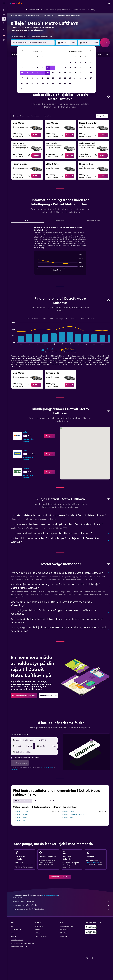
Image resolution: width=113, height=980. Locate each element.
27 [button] (38, 83)
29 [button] (48, 83)
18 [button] (27, 78)
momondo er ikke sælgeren (61, 901)
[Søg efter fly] (4, 10)
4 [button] (27, 68)
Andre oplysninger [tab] (93, 220)
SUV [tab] (51, 319)
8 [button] (48, 68)
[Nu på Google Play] (91, 927)
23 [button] (53, 78)
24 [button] (22, 83)
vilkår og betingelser (47, 767)
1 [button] (48, 63)
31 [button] (22, 88)
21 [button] (43, 78)
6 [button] (38, 68)
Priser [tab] (27, 220)
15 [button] (48, 73)
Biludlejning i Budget (21, 812)
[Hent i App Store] (91, 932)
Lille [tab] (27, 319)
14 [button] (43, 73)
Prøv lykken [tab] (54, 801)
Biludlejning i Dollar (20, 818)
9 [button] (53, 68)
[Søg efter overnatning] (4, 14)
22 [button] (48, 78)
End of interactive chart (37, 269)
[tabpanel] (60, 253)
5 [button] (32, 68)
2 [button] (53, 63)
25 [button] (27, 83)
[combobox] (20, 37)
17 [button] (22, 78)
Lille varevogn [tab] (71, 319)
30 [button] (53, 83)
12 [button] (32, 73)
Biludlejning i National (21, 815)
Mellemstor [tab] (36, 319)
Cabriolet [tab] (91, 319)
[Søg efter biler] (4, 19)
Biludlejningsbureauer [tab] (23, 801)
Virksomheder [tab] (60, 220)
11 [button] (27, 73)
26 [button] (32, 83)
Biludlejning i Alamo (67, 812)
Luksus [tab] (82, 319)
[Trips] (4, 29)
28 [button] (43, 83)
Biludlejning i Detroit (50, 15)
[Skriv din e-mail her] (36, 752)
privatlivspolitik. (15, 769)
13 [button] (38, 73)
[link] (36, 135)
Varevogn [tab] (59, 319)
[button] (4, 3)
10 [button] (22, 73)
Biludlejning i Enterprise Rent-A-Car (73, 815)
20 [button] (38, 78)
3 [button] (22, 68)
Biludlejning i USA (20, 15)
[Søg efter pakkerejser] (4, 23)
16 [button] (53, 73)
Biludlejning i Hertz (67, 818)
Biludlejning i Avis (19, 821)
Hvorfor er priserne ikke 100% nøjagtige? (61, 909)
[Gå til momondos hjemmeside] (15, 3)
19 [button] (32, 78)
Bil (11, 15)
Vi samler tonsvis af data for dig (61, 905)
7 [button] (43, 68)
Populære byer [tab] (40, 801)
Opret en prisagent (93, 862)
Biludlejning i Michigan (34, 15)
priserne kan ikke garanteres (50, 895)
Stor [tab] (45, 319)
